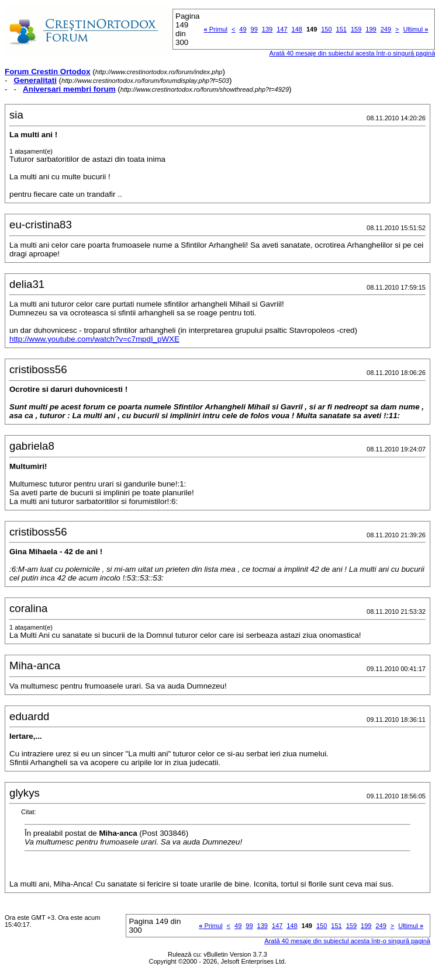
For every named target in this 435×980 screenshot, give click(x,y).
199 (371, 29)
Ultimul (415, 29)
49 (243, 29)
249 (386, 29)
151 (341, 29)
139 (267, 29)
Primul (216, 29)
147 (282, 29)
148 (297, 29)
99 (254, 29)
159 (356, 29)
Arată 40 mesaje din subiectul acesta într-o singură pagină (347, 941)
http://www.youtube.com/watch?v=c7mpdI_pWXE (94, 339)
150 (326, 29)
